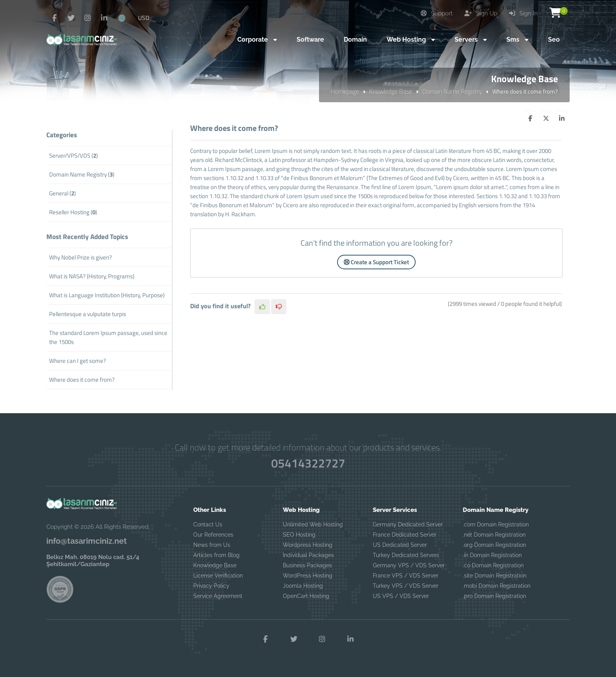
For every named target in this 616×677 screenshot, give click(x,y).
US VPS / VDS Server (401, 596)
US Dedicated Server (400, 545)
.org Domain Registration (494, 545)
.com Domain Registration (496, 524)
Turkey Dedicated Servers (406, 555)
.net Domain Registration (494, 535)
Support (437, 13)
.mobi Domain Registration (497, 586)
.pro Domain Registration (494, 596)
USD (144, 18)
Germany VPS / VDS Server (409, 565)
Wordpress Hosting (308, 545)
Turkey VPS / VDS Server (406, 586)
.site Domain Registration (495, 576)
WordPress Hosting (308, 576)
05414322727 (308, 463)
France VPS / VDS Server (406, 576)
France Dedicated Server (405, 535)
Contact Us (208, 524)
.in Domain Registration (492, 555)
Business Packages (307, 565)
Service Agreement (218, 596)
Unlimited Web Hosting (313, 524)
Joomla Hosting (303, 586)
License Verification (218, 576)
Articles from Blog (216, 555)
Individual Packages (308, 555)
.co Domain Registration (493, 565)
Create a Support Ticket (376, 262)
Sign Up (481, 13)
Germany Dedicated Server (408, 524)
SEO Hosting (299, 535)
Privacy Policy (211, 586)
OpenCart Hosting (306, 596)
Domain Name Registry (452, 91)
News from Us (212, 545)
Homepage (345, 91)
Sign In (523, 13)
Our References (213, 535)
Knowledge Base (391, 91)
